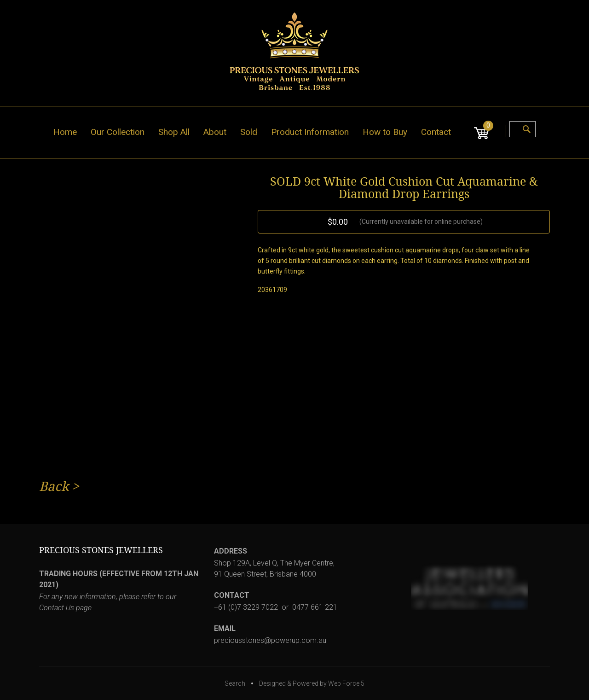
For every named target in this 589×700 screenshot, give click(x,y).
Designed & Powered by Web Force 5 (312, 683)
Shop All (174, 132)
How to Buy (385, 132)
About (215, 132)
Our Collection (118, 132)
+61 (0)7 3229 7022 (246, 607)
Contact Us (57, 608)
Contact (436, 132)
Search (235, 683)
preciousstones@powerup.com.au (270, 640)
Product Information (310, 132)
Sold (249, 132)
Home (65, 132)
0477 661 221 (315, 607)
